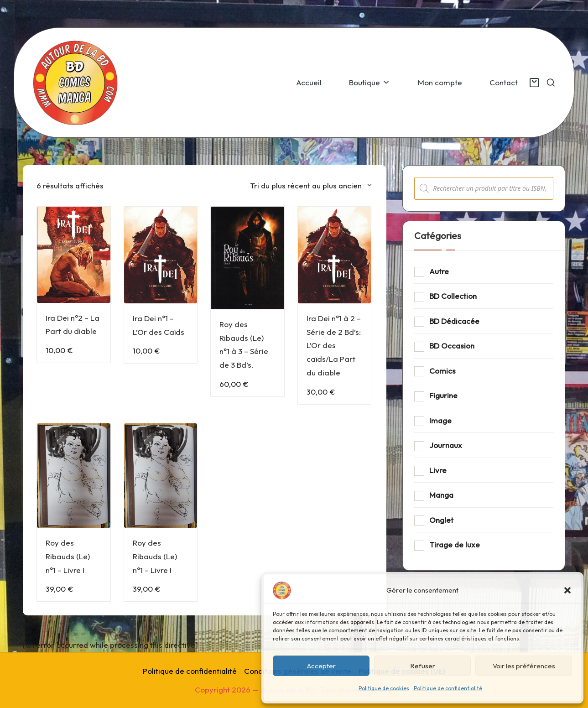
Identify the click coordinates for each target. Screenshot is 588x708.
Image (440, 420)
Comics (442, 371)
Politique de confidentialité (448, 688)
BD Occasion (452, 346)
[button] (567, 590)
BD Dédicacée (454, 321)
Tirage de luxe (455, 544)
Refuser (423, 666)
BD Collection (453, 296)
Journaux (446, 445)
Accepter (321, 666)
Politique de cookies (384, 688)
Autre (439, 271)
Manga (441, 495)
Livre (438, 470)
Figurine (443, 395)
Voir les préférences (524, 666)
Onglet (441, 520)
